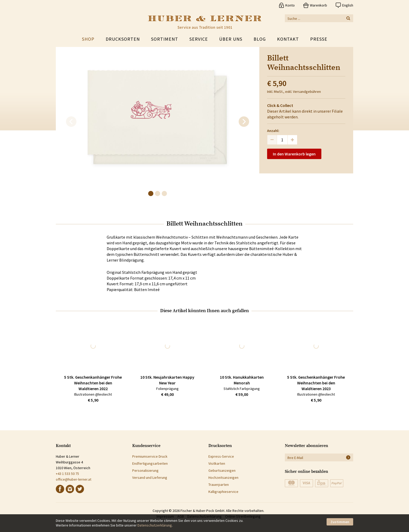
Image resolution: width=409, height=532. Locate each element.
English (348, 5)
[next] (244, 122)
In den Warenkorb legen (294, 154)
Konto (290, 5)
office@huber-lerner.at (74, 479)
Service (199, 39)
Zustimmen (340, 522)
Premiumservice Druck (150, 456)
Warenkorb (318, 5)
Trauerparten (219, 485)
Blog (260, 39)
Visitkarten (217, 463)
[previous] (71, 122)
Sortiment (165, 39)
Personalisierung (145, 470)
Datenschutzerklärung (155, 525)
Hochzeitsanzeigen (223, 477)
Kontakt (288, 39)
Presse (319, 39)
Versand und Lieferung (150, 477)
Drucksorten (123, 39)
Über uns (231, 39)
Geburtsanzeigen (222, 470)
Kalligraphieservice (223, 492)
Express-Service (221, 456)
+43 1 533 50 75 (67, 474)
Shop (88, 39)
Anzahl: (273, 131)
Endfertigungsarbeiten (150, 463)
